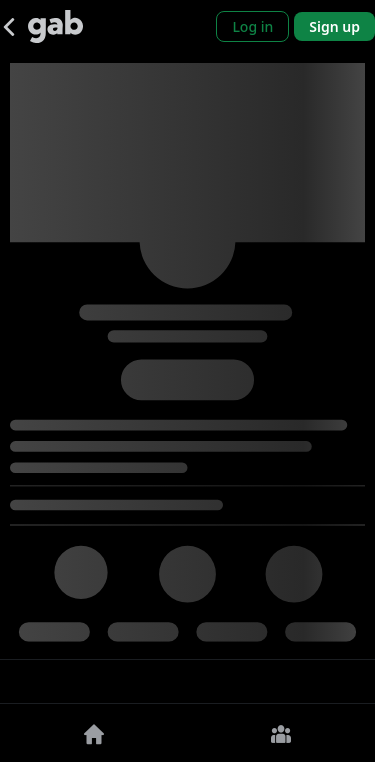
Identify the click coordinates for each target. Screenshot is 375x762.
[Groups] (282, 733)
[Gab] (55, 26)
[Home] (94, 733)
